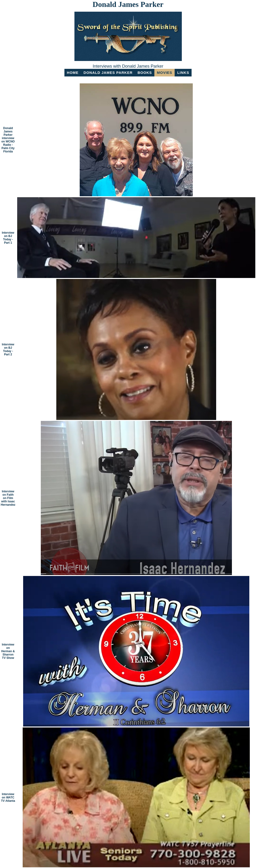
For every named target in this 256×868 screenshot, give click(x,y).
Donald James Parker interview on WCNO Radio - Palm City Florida (8, 140)
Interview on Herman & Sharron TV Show (8, 651)
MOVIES (165, 73)
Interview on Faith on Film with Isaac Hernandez (8, 498)
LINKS (183, 73)
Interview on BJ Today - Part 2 (8, 349)
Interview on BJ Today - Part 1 (8, 238)
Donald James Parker (108, 73)
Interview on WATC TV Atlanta (8, 797)
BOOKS (145, 73)
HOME (73, 73)
